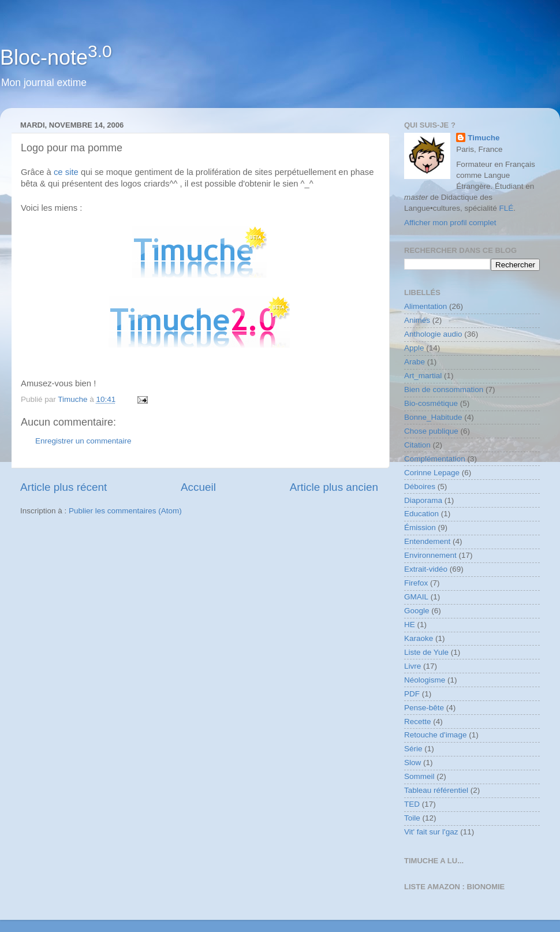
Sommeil (419, 776)
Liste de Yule (426, 652)
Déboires (420, 486)
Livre (412, 666)
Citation (417, 445)
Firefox (416, 583)
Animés (417, 320)
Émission (420, 527)
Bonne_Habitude (433, 417)
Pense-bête (424, 708)
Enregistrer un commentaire (83, 441)
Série (413, 749)
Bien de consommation (444, 389)
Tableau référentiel (436, 790)
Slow (412, 763)
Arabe (415, 362)
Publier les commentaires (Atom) (125, 511)
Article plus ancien (334, 487)
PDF (412, 694)
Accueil (198, 487)
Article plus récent (64, 487)
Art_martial (423, 376)
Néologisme (425, 680)
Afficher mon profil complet (450, 223)
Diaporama (423, 500)
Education (421, 514)
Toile (412, 818)
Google (417, 611)
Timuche (484, 138)
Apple (414, 348)
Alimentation (425, 306)
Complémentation (435, 459)
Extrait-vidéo (426, 569)
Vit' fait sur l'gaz (431, 832)
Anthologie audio (433, 334)
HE (410, 625)
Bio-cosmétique (431, 403)
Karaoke (419, 638)
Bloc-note (56, 57)
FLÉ (507, 208)
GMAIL (416, 597)
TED (412, 804)
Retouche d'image (435, 735)
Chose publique (431, 431)
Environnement (430, 555)
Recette (418, 722)
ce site (66, 172)
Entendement (427, 541)
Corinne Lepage (432, 473)
